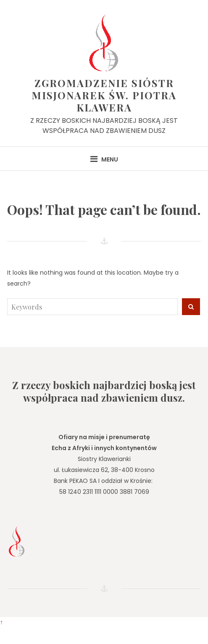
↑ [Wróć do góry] (1, 622)
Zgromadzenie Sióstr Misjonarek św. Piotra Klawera (104, 95)
